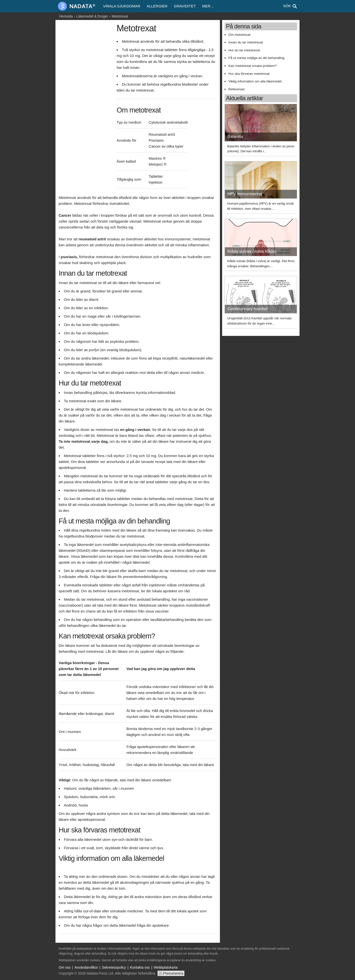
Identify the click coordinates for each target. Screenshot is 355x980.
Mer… (208, 6)
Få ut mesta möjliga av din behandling (256, 58)
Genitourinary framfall (247, 309)
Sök (287, 6)
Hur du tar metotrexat (244, 50)
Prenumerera (173, 973)
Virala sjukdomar (122, 6)
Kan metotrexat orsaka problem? (252, 66)
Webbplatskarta (166, 967)
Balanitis (235, 137)
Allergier (157, 6)
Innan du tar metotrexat (246, 42)
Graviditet (185, 6)
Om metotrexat (239, 35)
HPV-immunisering (245, 194)
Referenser (237, 89)
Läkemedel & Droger (92, 16)
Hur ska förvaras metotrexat (249, 74)
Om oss (65, 967)
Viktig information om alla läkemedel (255, 81)
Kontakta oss (140, 967)
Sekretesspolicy (114, 967)
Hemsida (66, 16)
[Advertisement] (86, 98)
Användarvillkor (86, 967)
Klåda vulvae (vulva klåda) (252, 251)
